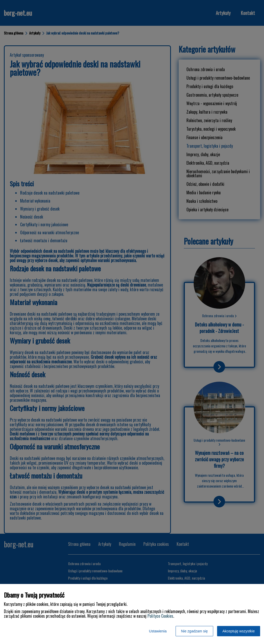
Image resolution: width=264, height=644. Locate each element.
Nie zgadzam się (194, 631)
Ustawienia (158, 631)
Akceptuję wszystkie (239, 631)
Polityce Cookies (160, 616)
